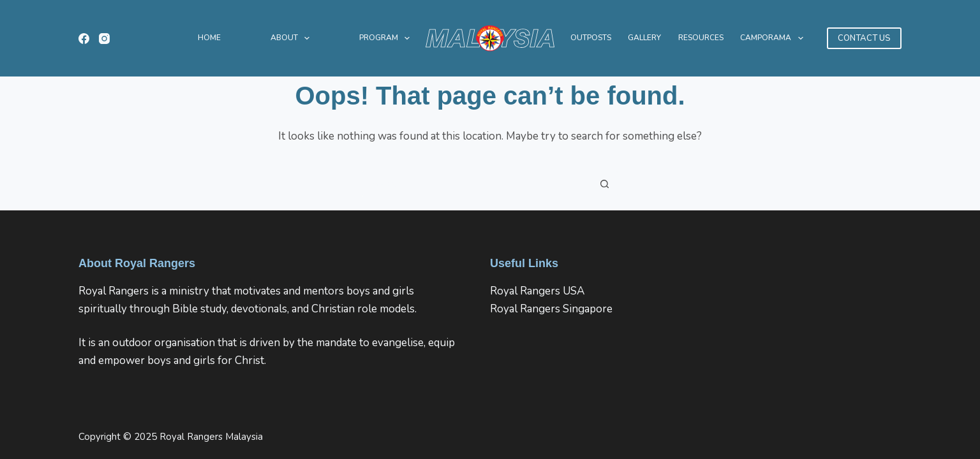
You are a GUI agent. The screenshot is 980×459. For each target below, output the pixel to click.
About (293, 38)
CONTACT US (864, 38)
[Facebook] (84, 39)
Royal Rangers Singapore (551, 309)
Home (209, 38)
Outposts (591, 38)
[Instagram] (104, 39)
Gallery (644, 38)
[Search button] (605, 184)
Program (387, 38)
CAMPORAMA (774, 38)
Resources (701, 38)
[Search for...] (477, 184)
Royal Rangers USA (537, 291)
